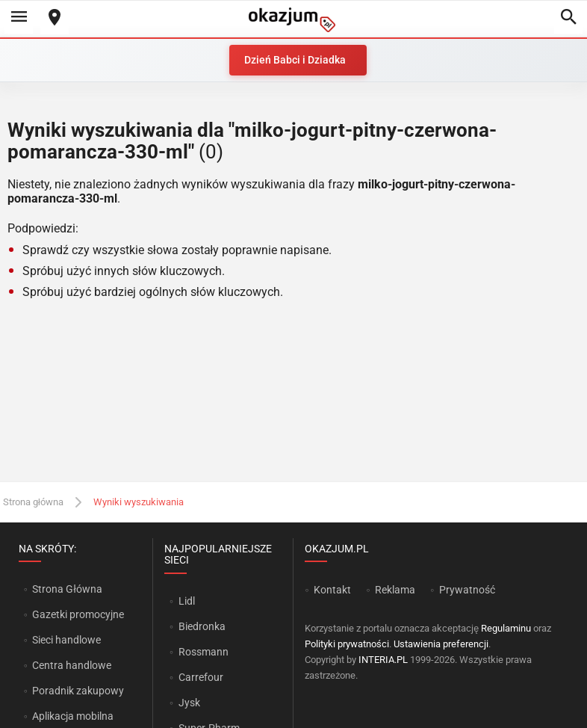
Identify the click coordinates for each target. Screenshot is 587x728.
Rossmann (204, 652)
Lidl (187, 601)
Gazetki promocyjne (78, 614)
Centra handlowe (72, 665)
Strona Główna (67, 589)
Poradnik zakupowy (78, 691)
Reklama (395, 590)
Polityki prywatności (347, 644)
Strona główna (33, 502)
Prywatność (467, 590)
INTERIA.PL (383, 660)
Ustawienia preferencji (441, 644)
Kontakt (332, 590)
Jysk (189, 703)
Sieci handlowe (66, 640)
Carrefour (201, 677)
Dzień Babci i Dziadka (295, 60)
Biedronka (202, 626)
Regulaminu (506, 628)
